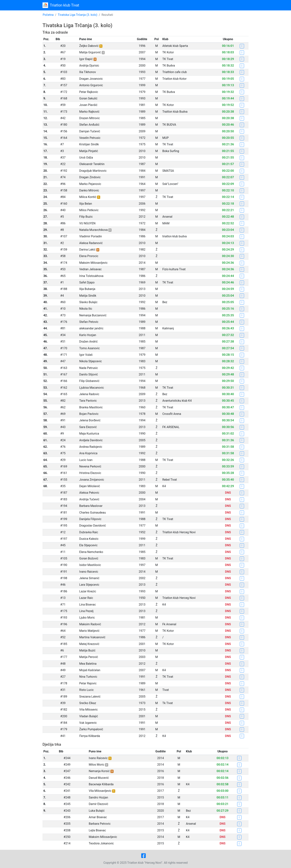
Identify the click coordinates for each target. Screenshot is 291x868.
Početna (48, 15)
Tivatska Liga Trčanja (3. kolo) (77, 15)
